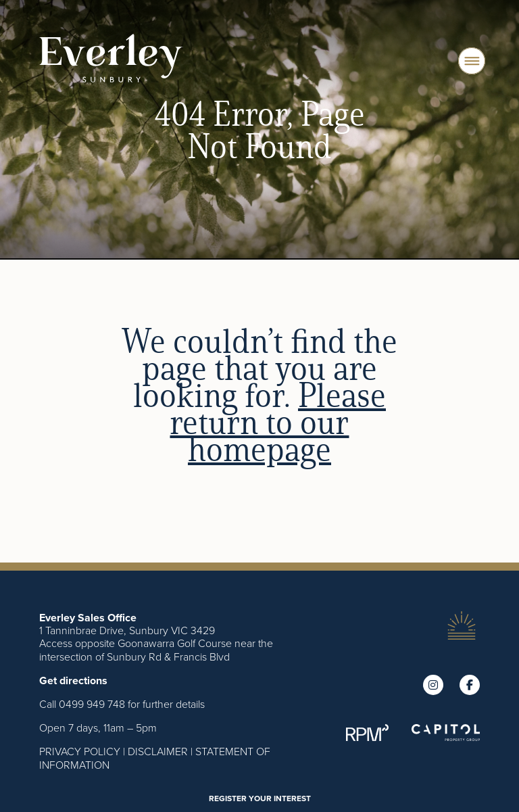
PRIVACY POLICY (80, 751)
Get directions (73, 680)
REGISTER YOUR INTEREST (260, 798)
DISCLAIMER (158, 751)
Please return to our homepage (278, 422)
